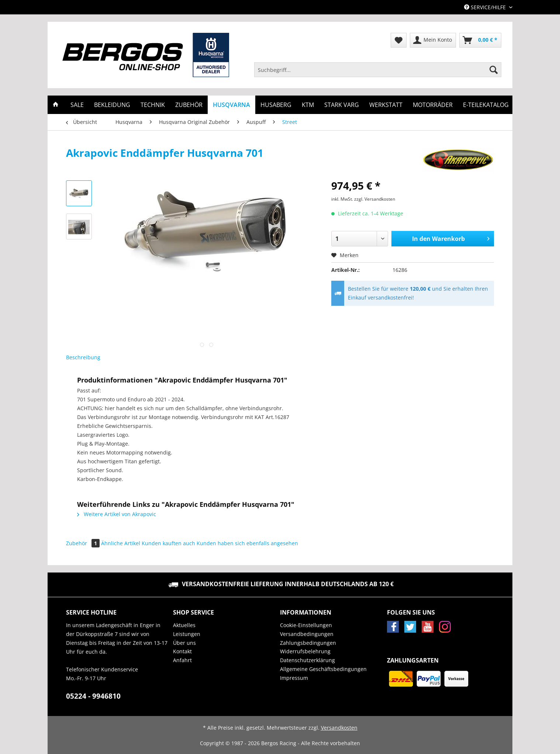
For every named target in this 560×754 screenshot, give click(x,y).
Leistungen (187, 634)
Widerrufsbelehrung (305, 651)
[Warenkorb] (480, 40)
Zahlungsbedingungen (308, 643)
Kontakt (182, 651)
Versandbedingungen (307, 634)
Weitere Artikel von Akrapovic (117, 514)
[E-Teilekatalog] (486, 105)
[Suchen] (494, 70)
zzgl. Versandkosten (375, 199)
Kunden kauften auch (168, 543)
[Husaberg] (276, 105)
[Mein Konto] (433, 40)
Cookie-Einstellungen (306, 625)
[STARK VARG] (342, 105)
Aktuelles (184, 625)
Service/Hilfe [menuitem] (486, 7)
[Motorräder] (433, 105)
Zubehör (84, 543)
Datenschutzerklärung (307, 660)
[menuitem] (378, 73)
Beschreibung (83, 357)
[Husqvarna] (231, 105)
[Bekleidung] (112, 105)
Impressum (294, 678)
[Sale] (77, 105)
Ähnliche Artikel (121, 543)
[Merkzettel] (399, 40)
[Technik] (153, 105)
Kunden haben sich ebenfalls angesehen (247, 543)
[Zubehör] (189, 105)
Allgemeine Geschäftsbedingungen (323, 669)
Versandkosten (339, 728)
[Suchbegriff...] (378, 70)
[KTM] (308, 105)
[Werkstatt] (386, 105)
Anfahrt (182, 660)
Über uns (184, 643)
